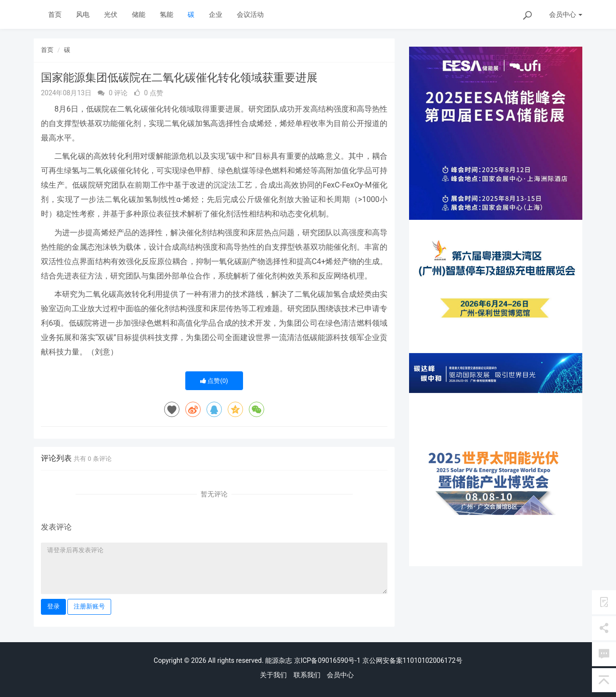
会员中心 (340, 675)
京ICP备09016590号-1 (327, 660)
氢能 (167, 14)
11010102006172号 (433, 660)
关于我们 (273, 675)
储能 (139, 14)
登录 (53, 606)
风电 (83, 14)
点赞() (214, 381)
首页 (55, 14)
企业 (216, 14)
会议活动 (250, 14)
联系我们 (307, 675)
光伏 (111, 14)
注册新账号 (89, 606)
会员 (566, 14)
